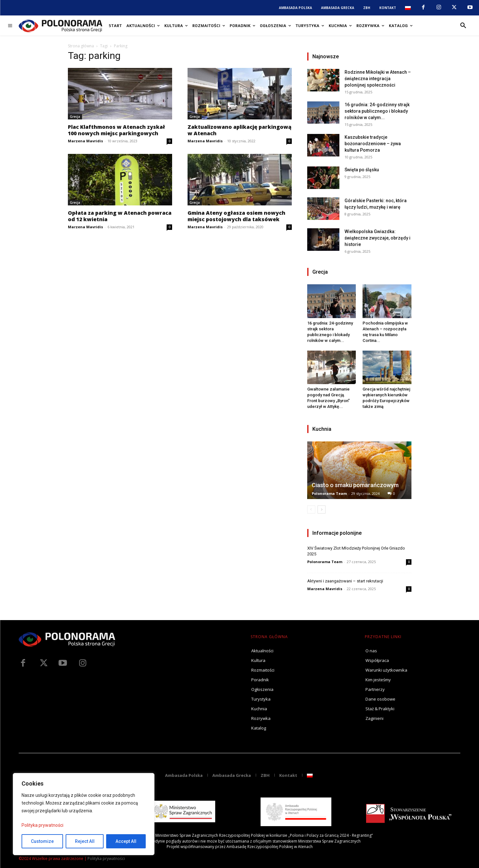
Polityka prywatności (42, 825)
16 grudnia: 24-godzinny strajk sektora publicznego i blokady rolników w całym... (377, 111)
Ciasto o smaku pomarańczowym (355, 485)
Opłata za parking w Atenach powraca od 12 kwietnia (120, 216)
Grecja (75, 117)
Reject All (85, 841)
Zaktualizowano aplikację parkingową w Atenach (240, 130)
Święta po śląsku (362, 170)
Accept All (126, 841)
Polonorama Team (329, 493)
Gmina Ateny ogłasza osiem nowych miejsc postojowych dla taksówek (236, 216)
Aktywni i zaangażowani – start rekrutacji (345, 581)
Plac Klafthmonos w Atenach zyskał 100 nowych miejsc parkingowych (116, 130)
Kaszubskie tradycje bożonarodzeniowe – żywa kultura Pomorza (373, 144)
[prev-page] (311, 509)
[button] (463, 26)
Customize (42, 841)
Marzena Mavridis (85, 141)
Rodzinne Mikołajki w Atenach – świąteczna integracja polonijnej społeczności (378, 79)
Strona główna (81, 46)
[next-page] (322, 509)
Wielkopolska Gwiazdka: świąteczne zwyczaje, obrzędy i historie (378, 238)
